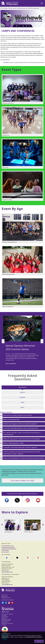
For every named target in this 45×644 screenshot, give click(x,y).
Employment (4, 618)
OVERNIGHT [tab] (22, 397)
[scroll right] (43, 525)
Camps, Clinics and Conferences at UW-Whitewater (21, 8)
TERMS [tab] (22, 402)
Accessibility (4, 615)
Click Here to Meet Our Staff (23, 481)
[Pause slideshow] (29, 26)
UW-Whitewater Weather (8, 547)
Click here (6, 62)
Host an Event (5, 552)
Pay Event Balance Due (8, 546)
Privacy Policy (5, 550)
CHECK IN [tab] (22, 392)
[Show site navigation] (1, 8)
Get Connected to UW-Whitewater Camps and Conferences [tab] (22, 494)
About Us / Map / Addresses (7, 614)
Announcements (5, 617)
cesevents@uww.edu (7, 572)
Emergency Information (6, 619)
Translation (4, 625)
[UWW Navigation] (42, 3)
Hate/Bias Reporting (6, 621)
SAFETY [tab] (22, 407)
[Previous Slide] (23, 26)
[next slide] (42, 341)
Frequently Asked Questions (9, 549)
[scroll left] (2, 525)
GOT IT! (39, 641)
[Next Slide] (26, 26)
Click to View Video (10, 364)
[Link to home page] (10, 3)
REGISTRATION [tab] (22, 387)
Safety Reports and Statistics (7, 623)
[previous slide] (3, 341)
